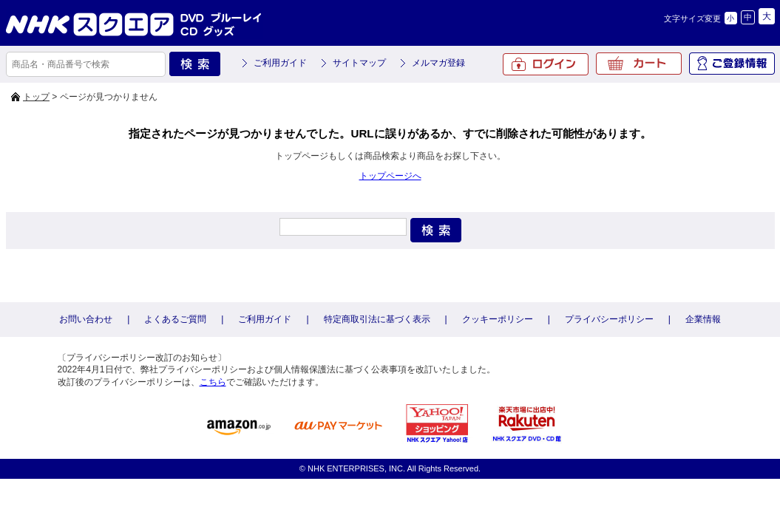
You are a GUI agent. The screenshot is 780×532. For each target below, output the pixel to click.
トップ (36, 97)
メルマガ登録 (438, 63)
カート (639, 64)
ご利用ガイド (280, 63)
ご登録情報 (732, 64)
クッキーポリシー (498, 319)
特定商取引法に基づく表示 (377, 319)
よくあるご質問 (175, 319)
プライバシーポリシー (609, 319)
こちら (213, 382)
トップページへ (390, 176)
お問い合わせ (86, 319)
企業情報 (703, 319)
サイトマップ (359, 63)
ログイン (546, 64)
